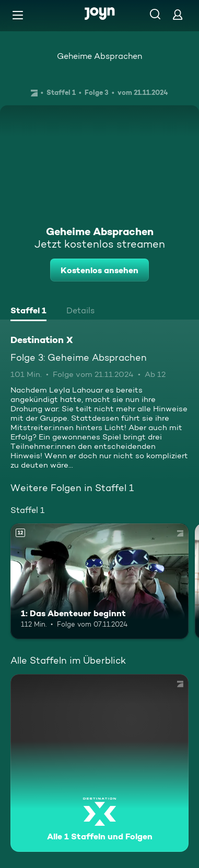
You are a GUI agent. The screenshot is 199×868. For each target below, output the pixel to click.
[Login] (178, 14)
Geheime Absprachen (99, 56)
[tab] (28, 312)
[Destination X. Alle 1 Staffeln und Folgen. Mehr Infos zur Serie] (99, 763)
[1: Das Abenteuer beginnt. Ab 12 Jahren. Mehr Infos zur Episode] (99, 581)
